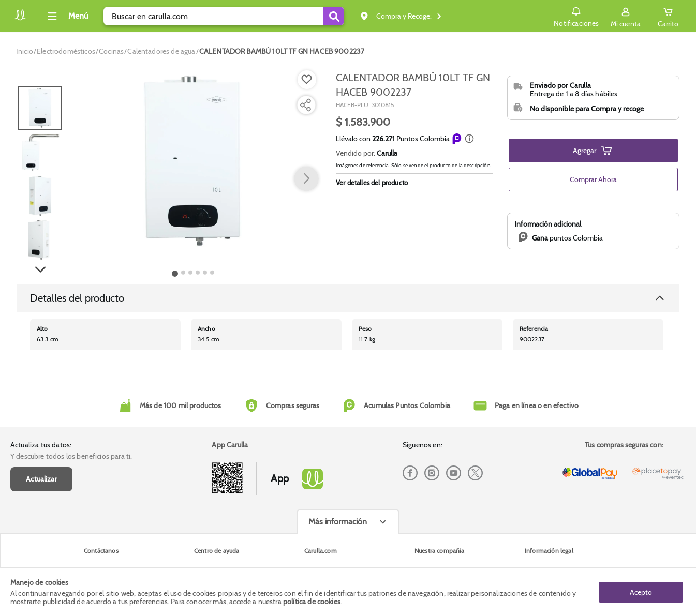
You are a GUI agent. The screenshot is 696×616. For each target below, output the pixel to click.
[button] (469, 139)
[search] (224, 16)
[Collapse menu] (66, 16)
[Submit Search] (334, 16)
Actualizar (41, 479)
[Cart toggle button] (668, 16)
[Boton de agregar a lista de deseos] (307, 80)
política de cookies (312, 602)
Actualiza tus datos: (41, 445)
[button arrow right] (306, 179)
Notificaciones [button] (576, 16)
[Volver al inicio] (20, 19)
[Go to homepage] (25, 51)
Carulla (387, 153)
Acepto (641, 592)
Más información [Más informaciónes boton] (338, 522)
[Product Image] (193, 161)
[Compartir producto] (305, 105)
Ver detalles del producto (372, 183)
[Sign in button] (626, 16)
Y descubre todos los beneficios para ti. (71, 456)
